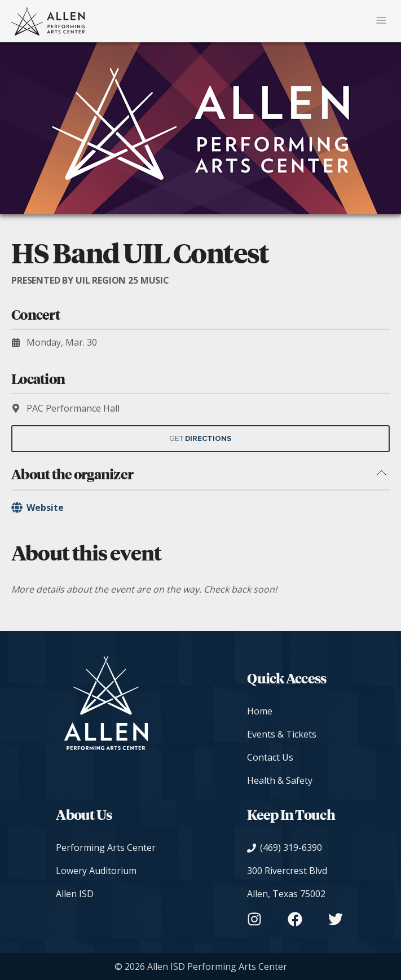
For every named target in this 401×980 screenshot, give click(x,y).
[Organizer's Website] (200, 507)
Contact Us (270, 757)
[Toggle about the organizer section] (381, 474)
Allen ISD (75, 894)
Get (200, 438)
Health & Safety (280, 780)
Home (260, 711)
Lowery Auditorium (96, 871)
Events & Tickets (282, 734)
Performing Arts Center (106, 847)
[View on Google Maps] (295, 882)
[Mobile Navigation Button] (381, 21)
